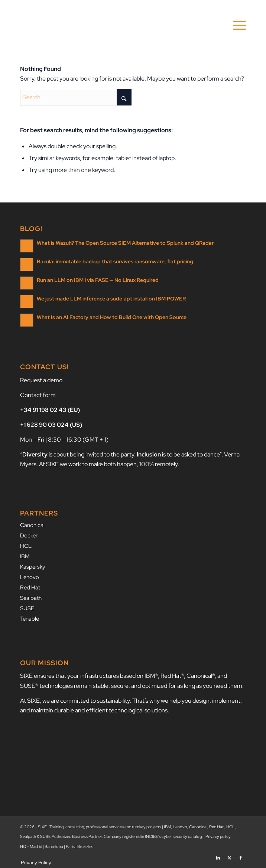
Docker (29, 535)
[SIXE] (111, 26)
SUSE (27, 605)
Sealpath (31, 595)
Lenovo (30, 575)
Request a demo (41, 380)
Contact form (38, 395)
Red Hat (30, 585)
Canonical (32, 525)
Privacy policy (218, 833)
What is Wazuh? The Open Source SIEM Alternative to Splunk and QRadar (125, 243)
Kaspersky (33, 565)
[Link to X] (229, 851)
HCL (26, 545)
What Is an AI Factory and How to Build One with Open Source (112, 317)
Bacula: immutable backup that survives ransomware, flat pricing (115, 261)
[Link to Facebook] (240, 851)
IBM (25, 555)
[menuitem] (236, 26)
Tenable (30, 615)
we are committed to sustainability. (87, 697)
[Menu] (236, 26)
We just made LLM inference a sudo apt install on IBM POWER (111, 298)
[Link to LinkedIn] (218, 851)
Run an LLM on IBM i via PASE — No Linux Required (98, 280)
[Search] (76, 97)
